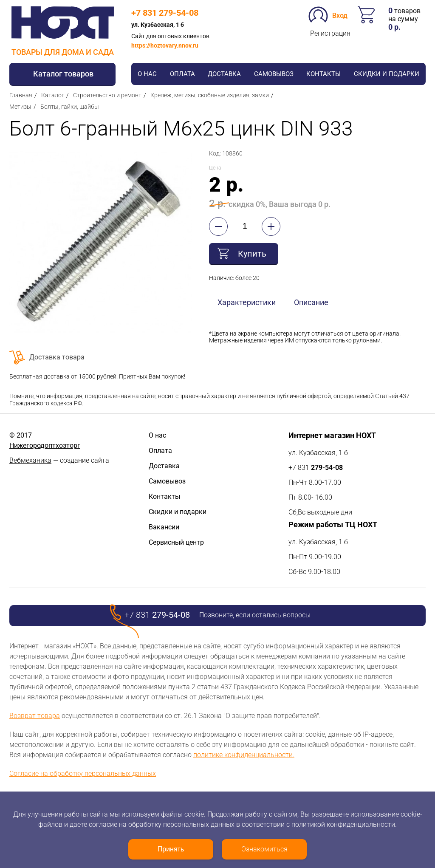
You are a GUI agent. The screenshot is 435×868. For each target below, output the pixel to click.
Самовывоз (274, 74)
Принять (171, 849)
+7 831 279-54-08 (165, 13)
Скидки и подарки (387, 74)
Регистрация (330, 33)
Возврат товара (35, 716)
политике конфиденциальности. (244, 755)
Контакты (323, 74)
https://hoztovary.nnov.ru (165, 45)
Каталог (53, 95)
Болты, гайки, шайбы (70, 107)
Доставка (224, 74)
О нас (147, 74)
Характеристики (247, 302)
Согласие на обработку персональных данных (83, 773)
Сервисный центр (176, 542)
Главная (21, 95)
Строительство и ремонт (107, 95)
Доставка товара (57, 357)
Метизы (20, 107)
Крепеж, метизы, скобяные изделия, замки (210, 95)
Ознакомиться (264, 849)
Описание (311, 302)
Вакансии (164, 527)
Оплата (182, 74)
